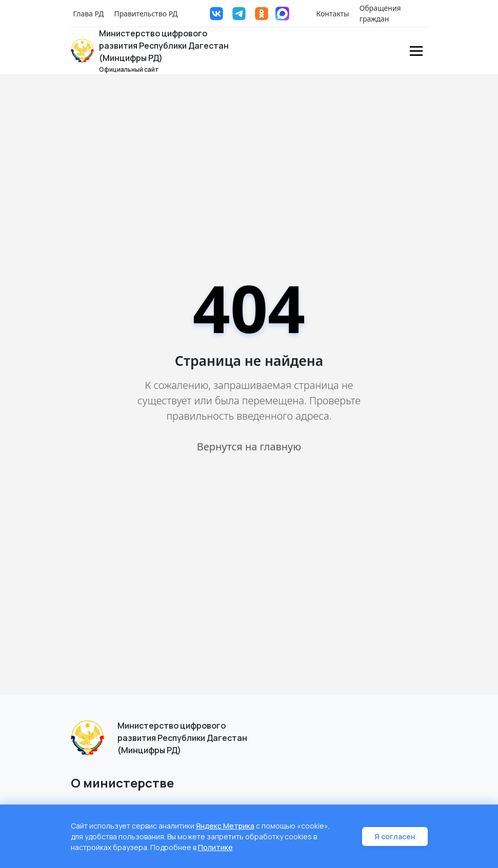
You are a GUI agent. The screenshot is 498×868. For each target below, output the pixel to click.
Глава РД (89, 14)
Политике (215, 847)
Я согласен (395, 836)
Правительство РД (146, 14)
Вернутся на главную (249, 447)
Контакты (333, 14)
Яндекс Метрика (225, 826)
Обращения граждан (380, 13)
